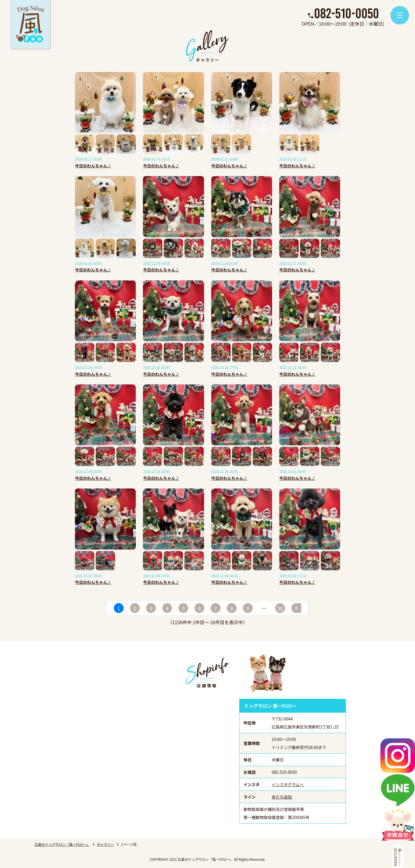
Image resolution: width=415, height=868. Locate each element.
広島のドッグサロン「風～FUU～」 (62, 844)
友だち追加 (282, 797)
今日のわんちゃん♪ (93, 166)
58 (280, 608)
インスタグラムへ (288, 784)
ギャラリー (105, 844)
